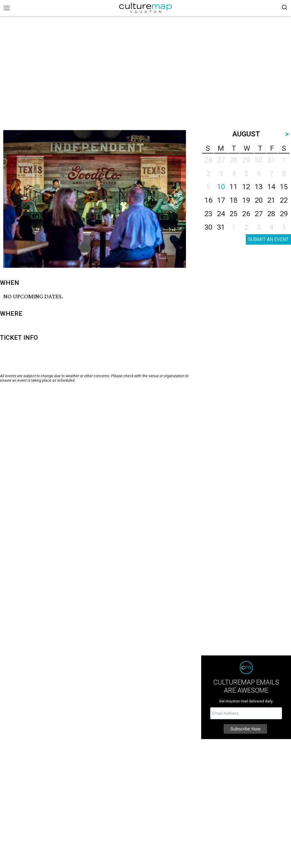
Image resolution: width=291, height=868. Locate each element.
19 (246, 200)
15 (284, 187)
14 (271, 187)
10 (221, 187)
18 (234, 200)
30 (208, 227)
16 (208, 200)
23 (208, 214)
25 (234, 214)
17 (221, 200)
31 (221, 227)
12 (246, 187)
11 (234, 187)
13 (259, 187)
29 (284, 214)
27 (259, 214)
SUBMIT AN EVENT (268, 239)
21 (271, 200)
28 (271, 214)
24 (221, 214)
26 (246, 214)
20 (259, 200)
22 (284, 200)
